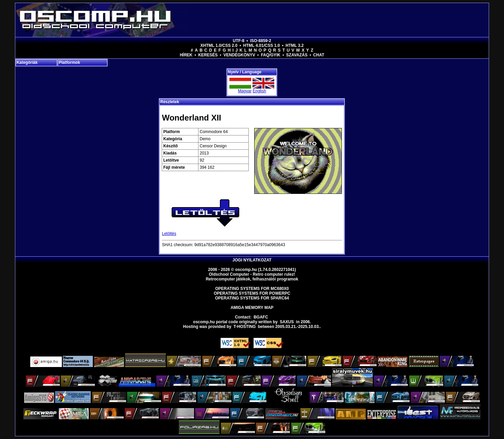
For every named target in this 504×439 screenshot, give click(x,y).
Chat (319, 55)
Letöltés (169, 234)
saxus (287, 322)
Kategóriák (27, 62)
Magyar (245, 91)
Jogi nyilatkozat (252, 260)
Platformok (69, 62)
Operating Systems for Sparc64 (252, 298)
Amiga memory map (252, 308)
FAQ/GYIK (271, 55)
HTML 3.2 (294, 45)
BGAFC (261, 317)
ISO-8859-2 (261, 41)
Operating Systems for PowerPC (252, 293)
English (259, 91)
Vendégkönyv (239, 55)
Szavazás (297, 55)
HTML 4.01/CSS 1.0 (262, 45)
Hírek (186, 55)
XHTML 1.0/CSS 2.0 (219, 45)
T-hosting (245, 327)
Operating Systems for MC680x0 (252, 289)
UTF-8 (239, 41)
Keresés (208, 55)
